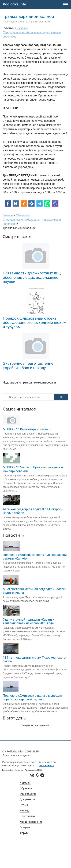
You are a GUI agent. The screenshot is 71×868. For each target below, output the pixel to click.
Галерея (25, 827)
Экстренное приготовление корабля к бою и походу (28, 366)
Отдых (24, 805)
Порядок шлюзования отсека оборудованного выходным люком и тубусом (35, 323)
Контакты (19, 770)
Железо (25, 811)
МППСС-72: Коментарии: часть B (27, 429)
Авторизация (31, 770)
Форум (24, 833)
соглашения (46, 765)
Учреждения (28, 794)
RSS (40, 770)
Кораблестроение (31, 822)
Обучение (26, 788)
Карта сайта (8, 770)
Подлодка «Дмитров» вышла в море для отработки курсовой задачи (32, 697)
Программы (27, 816)
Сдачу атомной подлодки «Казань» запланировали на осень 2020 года (28, 621)
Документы (27, 799)
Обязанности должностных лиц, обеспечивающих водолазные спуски (32, 277)
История (25, 783)
